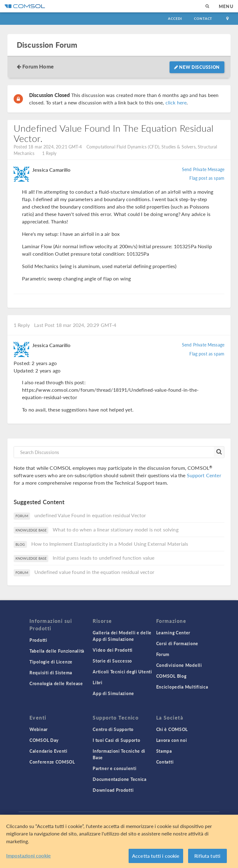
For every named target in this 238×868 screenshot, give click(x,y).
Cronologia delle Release (56, 683)
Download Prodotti (113, 790)
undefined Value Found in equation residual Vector (90, 515)
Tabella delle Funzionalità (57, 651)
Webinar (39, 729)
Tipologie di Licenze (51, 662)
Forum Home (38, 66)
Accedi (175, 18)
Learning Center (173, 632)
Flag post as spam (207, 178)
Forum (163, 654)
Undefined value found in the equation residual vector (94, 572)
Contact (203, 18)
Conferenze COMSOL (52, 762)
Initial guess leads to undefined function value (104, 558)
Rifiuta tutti (207, 856)
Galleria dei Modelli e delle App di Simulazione (122, 636)
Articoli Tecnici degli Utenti (122, 672)
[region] (119, 841)
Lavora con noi (172, 740)
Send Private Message (203, 169)
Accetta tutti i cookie (156, 856)
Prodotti (38, 640)
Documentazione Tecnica (119, 779)
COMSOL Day (44, 740)
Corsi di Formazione (177, 643)
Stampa (164, 751)
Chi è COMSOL (172, 729)
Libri (98, 682)
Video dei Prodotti (113, 650)
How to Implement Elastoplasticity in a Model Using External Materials (110, 544)
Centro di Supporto (113, 729)
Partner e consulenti (115, 768)
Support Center (204, 475)
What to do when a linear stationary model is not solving (115, 529)
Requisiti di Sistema (51, 672)
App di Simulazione (113, 693)
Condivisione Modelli (179, 665)
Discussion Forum (47, 45)
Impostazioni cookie (29, 855)
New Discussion (197, 67)
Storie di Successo (112, 661)
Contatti (165, 762)
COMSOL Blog (171, 676)
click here (176, 102)
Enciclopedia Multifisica (182, 687)
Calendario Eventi (48, 751)
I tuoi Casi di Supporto (116, 740)
